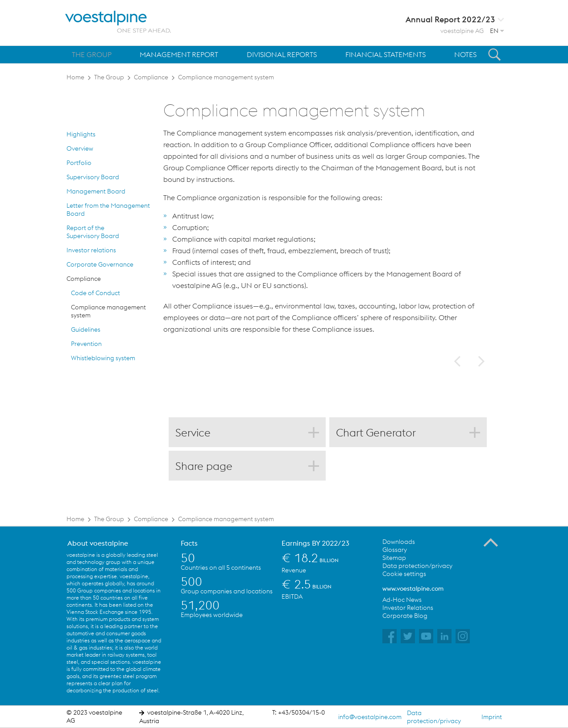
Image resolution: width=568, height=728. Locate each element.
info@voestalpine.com (370, 717)
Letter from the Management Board (108, 210)
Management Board (96, 191)
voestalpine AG (462, 31)
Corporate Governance (100, 264)
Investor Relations (408, 608)
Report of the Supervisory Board (93, 232)
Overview (80, 148)
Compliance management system (226, 77)
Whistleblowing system (103, 358)
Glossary (395, 550)
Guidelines (86, 329)
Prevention (86, 344)
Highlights (81, 134)
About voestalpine (98, 543)
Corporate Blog (405, 616)
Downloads (399, 542)
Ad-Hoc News (402, 600)
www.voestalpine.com (413, 588)
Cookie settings (404, 574)
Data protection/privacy (417, 566)
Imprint (492, 717)
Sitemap (394, 558)
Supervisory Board (93, 177)
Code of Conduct (95, 293)
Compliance (151, 77)
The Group (109, 77)
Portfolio (79, 163)
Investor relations (91, 250)
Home (75, 77)
